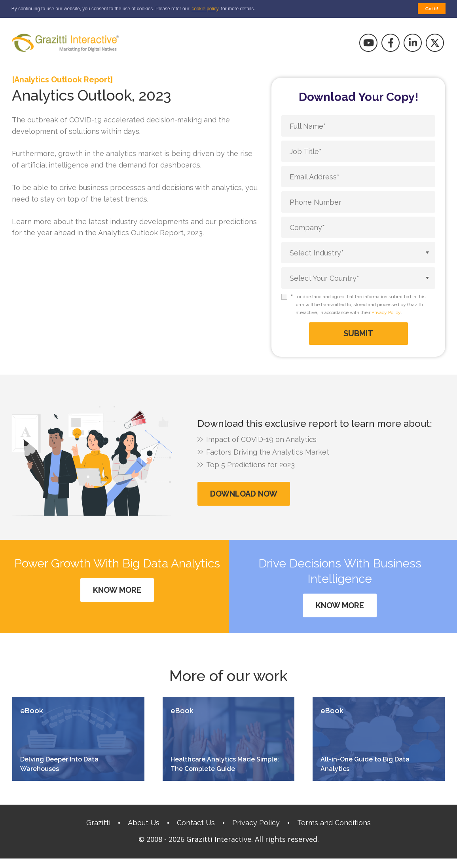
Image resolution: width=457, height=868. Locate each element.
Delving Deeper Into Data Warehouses (59, 764)
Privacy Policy (386, 312)
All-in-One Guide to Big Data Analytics (365, 764)
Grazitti (98, 823)
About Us (144, 823)
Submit (358, 333)
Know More (117, 590)
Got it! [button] (432, 9)
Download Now (244, 494)
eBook (32, 711)
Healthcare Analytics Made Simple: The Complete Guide (225, 764)
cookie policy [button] (205, 9)
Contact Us (196, 823)
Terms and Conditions (334, 823)
